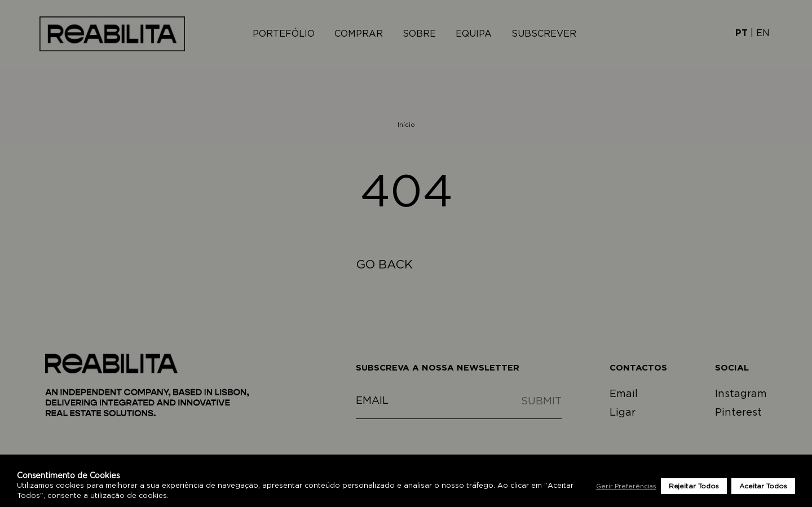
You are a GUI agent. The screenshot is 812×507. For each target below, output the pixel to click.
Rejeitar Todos (694, 486)
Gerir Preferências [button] (626, 486)
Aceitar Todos (763, 486)
